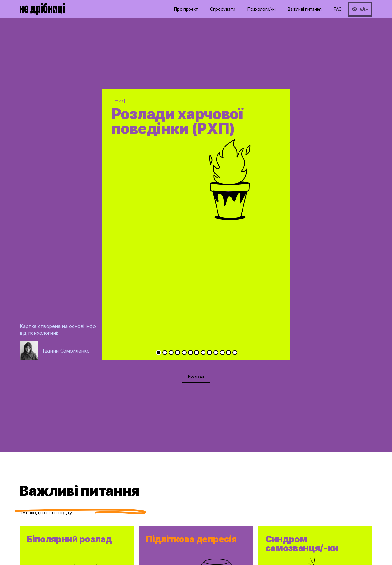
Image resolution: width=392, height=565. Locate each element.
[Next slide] (243, 207)
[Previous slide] (149, 207)
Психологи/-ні (262, 9)
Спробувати (223, 9)
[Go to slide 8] (203, 353)
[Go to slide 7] (197, 353)
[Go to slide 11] (222, 353)
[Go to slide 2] (165, 353)
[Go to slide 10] (216, 353)
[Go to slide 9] (209, 353)
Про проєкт (186, 9)
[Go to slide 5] (184, 353)
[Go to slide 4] (178, 353)
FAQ (338, 9)
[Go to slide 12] (228, 353)
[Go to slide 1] (159, 353)
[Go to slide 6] (190, 353)
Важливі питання (305, 9)
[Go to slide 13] (235, 353)
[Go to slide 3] (171, 353)
